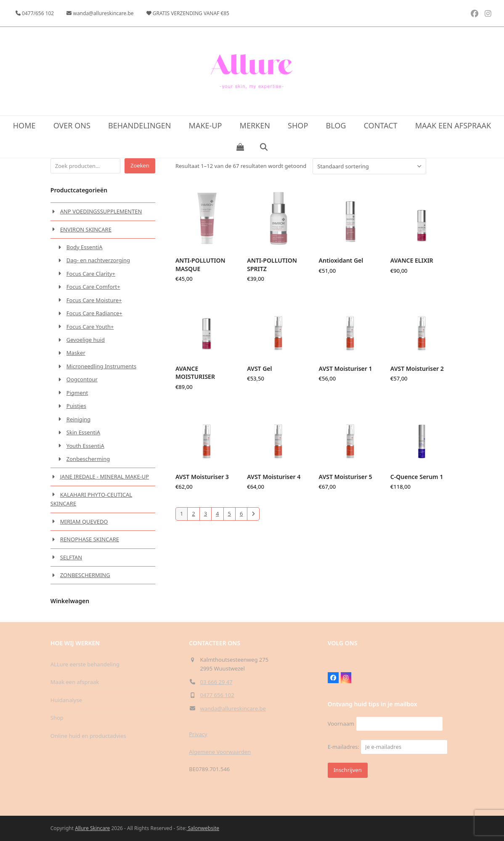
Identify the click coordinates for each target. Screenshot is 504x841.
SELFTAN (71, 557)
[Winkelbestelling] (369, 166)
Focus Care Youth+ (90, 327)
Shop (57, 718)
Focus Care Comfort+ (93, 287)
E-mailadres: (388, 747)
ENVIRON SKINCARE (86, 229)
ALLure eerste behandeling (85, 664)
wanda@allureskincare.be (233, 708)
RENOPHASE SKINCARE (90, 539)
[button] (240, 147)
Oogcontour (82, 379)
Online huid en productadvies (88, 736)
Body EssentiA (85, 247)
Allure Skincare (92, 828)
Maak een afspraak (75, 682)
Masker (76, 353)
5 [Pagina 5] (229, 514)
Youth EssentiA (85, 446)
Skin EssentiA (83, 432)
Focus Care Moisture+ (94, 300)
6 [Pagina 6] (241, 514)
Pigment (77, 393)
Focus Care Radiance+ (94, 313)
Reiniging (79, 419)
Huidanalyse (66, 700)
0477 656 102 (217, 695)
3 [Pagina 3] (206, 514)
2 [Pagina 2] (193, 514)
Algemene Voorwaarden (220, 752)
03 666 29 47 (216, 682)
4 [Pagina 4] (217, 514)
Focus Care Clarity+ (91, 274)
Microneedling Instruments (101, 366)
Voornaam (341, 724)
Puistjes (76, 406)
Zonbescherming (88, 459)
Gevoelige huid (86, 340)
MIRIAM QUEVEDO (84, 522)
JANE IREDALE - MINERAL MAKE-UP (105, 476)
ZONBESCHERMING (85, 575)
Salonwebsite (203, 828)
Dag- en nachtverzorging (98, 260)
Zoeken (140, 165)
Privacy (198, 734)
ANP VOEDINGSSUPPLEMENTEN (101, 211)
